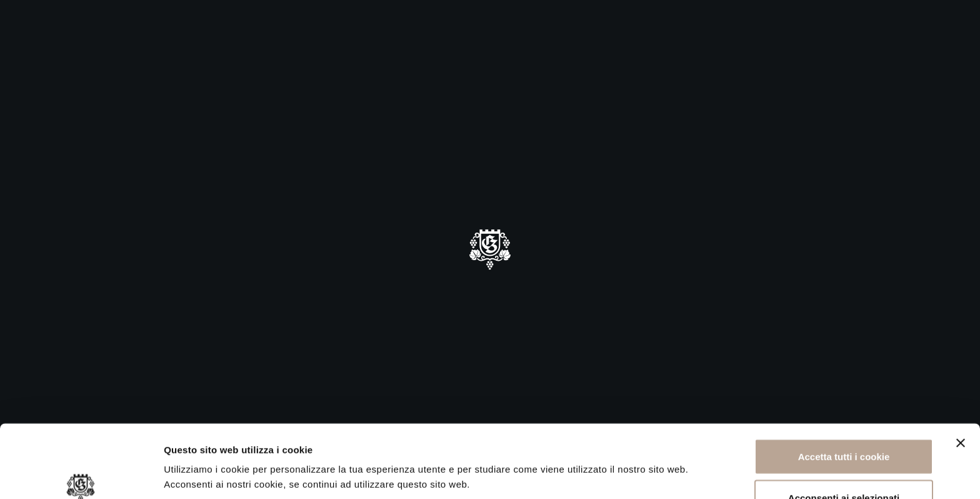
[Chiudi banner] (961, 370)
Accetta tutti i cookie (844, 384)
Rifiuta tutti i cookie (843, 466)
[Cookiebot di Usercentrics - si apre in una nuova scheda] (81, 475)
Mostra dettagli (664, 452)
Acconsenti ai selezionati (844, 425)
